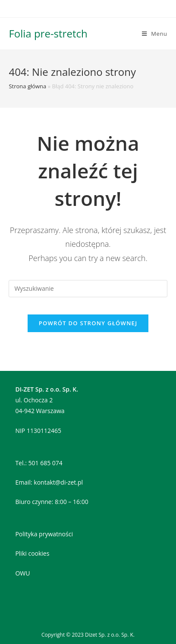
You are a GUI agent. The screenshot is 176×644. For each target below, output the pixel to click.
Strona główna (27, 86)
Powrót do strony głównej (88, 323)
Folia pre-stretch (48, 33)
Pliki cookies (32, 553)
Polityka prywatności (44, 534)
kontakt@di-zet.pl (58, 482)
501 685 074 (46, 463)
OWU (22, 573)
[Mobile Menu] (155, 34)
